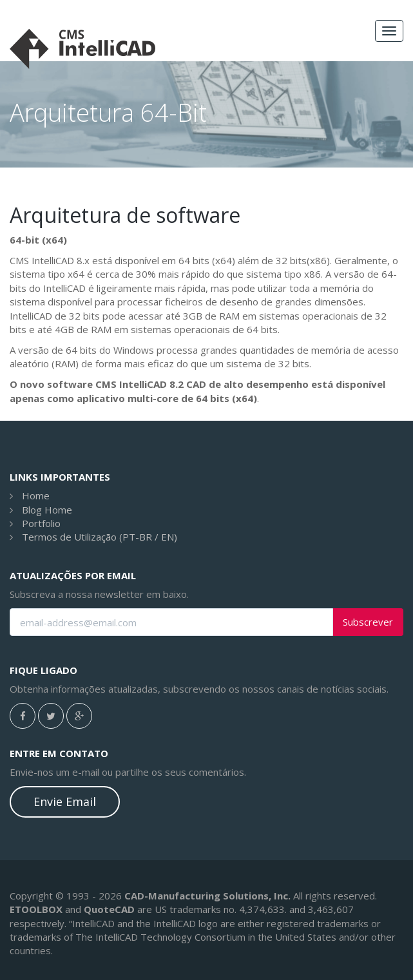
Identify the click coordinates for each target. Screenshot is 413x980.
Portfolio (41, 523)
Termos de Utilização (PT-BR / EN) (100, 537)
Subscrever (368, 622)
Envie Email (65, 802)
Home (36, 495)
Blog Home (47, 510)
